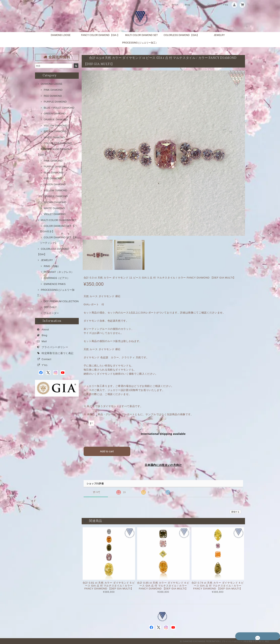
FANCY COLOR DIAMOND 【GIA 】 (100, 35)
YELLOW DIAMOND (55, 190)
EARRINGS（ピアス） (57, 278)
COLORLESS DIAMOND (58, 143)
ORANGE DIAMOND (56, 120)
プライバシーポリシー (55, 347)
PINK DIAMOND (53, 90)
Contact (212, 5)
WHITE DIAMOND (54, 137)
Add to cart (107, 450)
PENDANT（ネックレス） (59, 272)
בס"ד (226, 5)
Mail (199, 5)
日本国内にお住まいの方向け (163, 464)
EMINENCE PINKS (55, 284)
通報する (235, 511)
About (175, 5)
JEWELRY (219, 35)
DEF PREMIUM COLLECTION (61, 301)
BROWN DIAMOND (55, 131)
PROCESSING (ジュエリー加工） (140, 43)
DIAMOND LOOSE (61, 35)
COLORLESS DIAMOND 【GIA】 (181, 35)
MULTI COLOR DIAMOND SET (142, 35)
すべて (97, 491)
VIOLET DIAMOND (55, 214)
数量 (86, 423)
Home (162, 5)
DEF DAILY (50, 307)
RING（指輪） (52, 266)
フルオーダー (51, 313)
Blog (187, 5)
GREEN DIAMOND (55, 114)
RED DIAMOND (53, 96)
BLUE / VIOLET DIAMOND (59, 108)
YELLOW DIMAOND (55, 126)
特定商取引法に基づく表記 (58, 353)
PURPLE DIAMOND (55, 102)
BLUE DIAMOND (53, 173)
